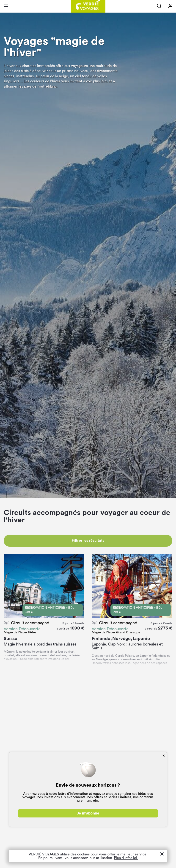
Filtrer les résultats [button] (88, 541)
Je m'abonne (88, 813)
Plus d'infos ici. (126, 858)
